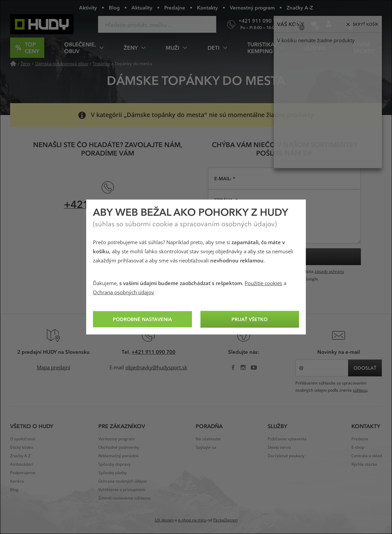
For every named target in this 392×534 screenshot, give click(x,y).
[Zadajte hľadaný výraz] (157, 24)
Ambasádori (22, 464)
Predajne (175, 7)
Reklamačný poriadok (118, 456)
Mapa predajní (54, 368)
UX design (164, 520)
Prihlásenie (331, 27)
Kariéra (17, 481)
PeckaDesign (225, 520)
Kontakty (207, 7)
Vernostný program (252, 7)
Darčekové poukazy (286, 456)
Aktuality (142, 7)
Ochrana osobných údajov (124, 293)
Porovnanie (300, 27)
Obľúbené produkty (316, 27)
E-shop (358, 447)
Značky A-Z (300, 7)
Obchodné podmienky (119, 447)
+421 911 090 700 (153, 352)
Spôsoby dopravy (114, 464)
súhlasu (360, 390)
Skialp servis (279, 447)
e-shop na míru (192, 520)
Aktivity (88, 7)
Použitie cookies (263, 283)
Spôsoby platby (113, 473)
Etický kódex (22, 447)
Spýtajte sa (206, 447)
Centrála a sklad (367, 456)
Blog (114, 7)
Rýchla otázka (364, 464)
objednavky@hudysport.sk (156, 368)
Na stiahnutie (208, 439)
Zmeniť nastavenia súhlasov (125, 498)
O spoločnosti (23, 439)
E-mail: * (225, 178)
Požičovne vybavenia (287, 439)
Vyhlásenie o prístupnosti (122, 490)
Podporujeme (23, 473)
